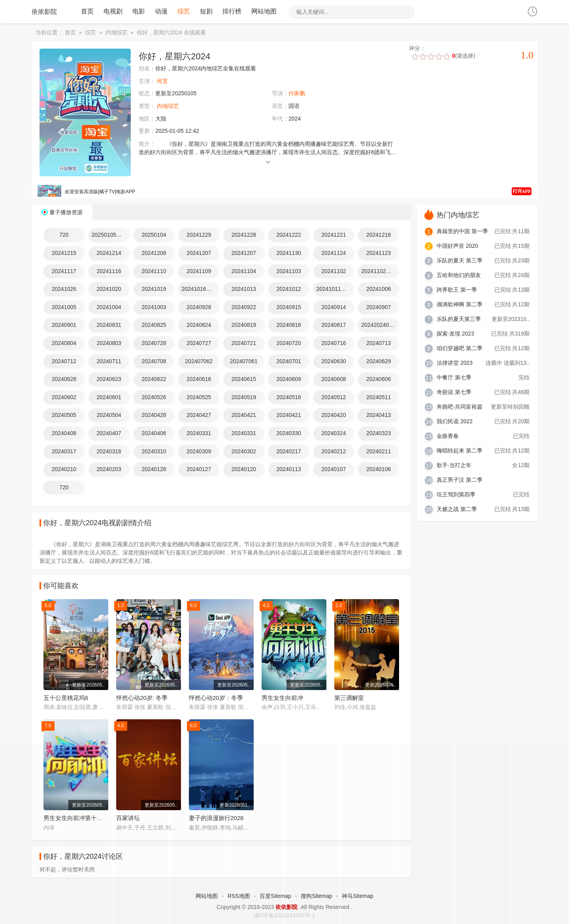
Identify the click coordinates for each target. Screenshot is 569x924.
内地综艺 (117, 33)
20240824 (199, 325)
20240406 (154, 434)
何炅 (162, 81)
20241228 (244, 235)
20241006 (379, 289)
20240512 (333, 398)
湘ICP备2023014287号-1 (284, 916)
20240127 (199, 470)
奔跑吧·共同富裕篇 (460, 407)
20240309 (199, 451)
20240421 (244, 415)
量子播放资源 (66, 213)
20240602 (64, 398)
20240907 (379, 307)
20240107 (333, 470)
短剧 (206, 12)
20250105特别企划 (111, 235)
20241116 (109, 272)
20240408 (64, 434)
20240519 (244, 398)
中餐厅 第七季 (454, 378)
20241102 (333, 272)
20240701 (288, 362)
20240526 (154, 398)
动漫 (161, 12)
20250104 (154, 235)
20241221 (333, 235)
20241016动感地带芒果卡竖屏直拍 (200, 289)
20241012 (288, 289)
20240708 (154, 362)
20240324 (333, 434)
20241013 (244, 289)
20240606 (379, 379)
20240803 (109, 343)
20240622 (154, 379)
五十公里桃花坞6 (66, 698)
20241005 (64, 307)
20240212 (333, 451)
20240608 (333, 379)
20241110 (154, 272)
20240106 (379, 470)
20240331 (199, 434)
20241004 (109, 307)
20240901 (64, 325)
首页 (87, 12)
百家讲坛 (128, 818)
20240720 (288, 343)
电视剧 (113, 12)
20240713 (379, 343)
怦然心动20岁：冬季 (216, 698)
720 (64, 235)
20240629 (379, 362)
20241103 (288, 272)
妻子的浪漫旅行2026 (216, 818)
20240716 (333, 343)
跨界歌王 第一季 (457, 290)
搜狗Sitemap (316, 896)
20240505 (64, 415)
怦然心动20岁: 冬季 (142, 698)
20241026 (64, 289)
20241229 (199, 235)
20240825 (154, 325)
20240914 (333, 307)
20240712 (64, 362)
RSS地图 (239, 896)
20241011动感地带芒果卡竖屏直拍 (335, 289)
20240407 (109, 434)
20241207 (199, 253)
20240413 (379, 415)
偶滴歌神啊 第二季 (460, 305)
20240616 (199, 379)
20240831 (109, 325)
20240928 (199, 307)
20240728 (154, 343)
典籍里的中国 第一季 (462, 232)
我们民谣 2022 (455, 422)
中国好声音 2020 (457, 246)
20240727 (199, 343)
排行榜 (232, 12)
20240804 (64, 343)
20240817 (333, 325)
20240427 (199, 415)
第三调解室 (349, 698)
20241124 (333, 253)
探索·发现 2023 (455, 334)
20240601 (109, 398)
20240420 (333, 415)
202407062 (199, 362)
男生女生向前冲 (282, 698)
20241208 (154, 253)
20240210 (64, 470)
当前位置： (49, 33)
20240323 (379, 434)
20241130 (288, 253)
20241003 (154, 307)
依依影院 (44, 12)
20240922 (244, 307)
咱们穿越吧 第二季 (460, 349)
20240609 (288, 379)
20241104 (244, 272)
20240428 (154, 415)
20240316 (109, 451)
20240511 (379, 398)
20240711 (109, 362)
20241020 (109, 289)
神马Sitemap (357, 896)
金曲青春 (448, 436)
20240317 (64, 451)
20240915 (288, 307)
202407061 (244, 362)
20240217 (288, 451)
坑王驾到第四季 (456, 495)
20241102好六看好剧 (380, 272)
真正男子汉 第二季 (460, 480)
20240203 (109, 470)
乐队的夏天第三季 (459, 319)
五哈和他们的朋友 (459, 275)
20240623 (109, 379)
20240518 (288, 398)
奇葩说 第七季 (454, 392)
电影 (139, 12)
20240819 (244, 325)
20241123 (379, 253)
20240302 (244, 451)
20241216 (379, 235)
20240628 (64, 379)
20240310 (154, 451)
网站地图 (264, 12)
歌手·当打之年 (454, 466)
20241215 (64, 253)
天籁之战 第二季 (457, 509)
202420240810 (380, 325)
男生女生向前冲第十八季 (76, 818)
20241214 (109, 253)
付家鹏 (297, 94)
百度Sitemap (275, 896)
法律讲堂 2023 (455, 363)
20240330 (288, 434)
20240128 (154, 470)
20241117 (64, 272)
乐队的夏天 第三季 (460, 261)
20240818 (288, 325)
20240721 (244, 343)
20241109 (199, 272)
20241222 (288, 235)
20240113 (288, 470)
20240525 (199, 398)
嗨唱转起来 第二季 (460, 451)
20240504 (109, 415)
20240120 (244, 470)
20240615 (244, 379)
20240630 (333, 362)
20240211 (379, 451)
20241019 (154, 289)
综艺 (184, 12)
